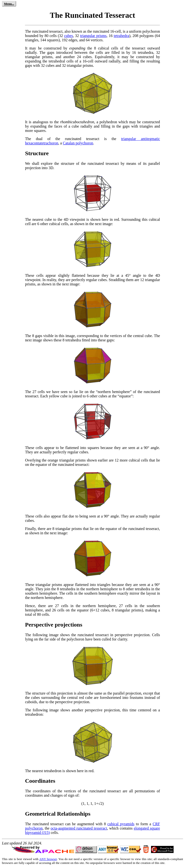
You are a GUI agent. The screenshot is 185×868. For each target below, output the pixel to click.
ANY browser (48, 859)
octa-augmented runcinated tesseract (79, 828)
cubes (68, 36)
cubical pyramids (121, 824)
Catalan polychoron (78, 143)
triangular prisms (93, 36)
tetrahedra (121, 36)
